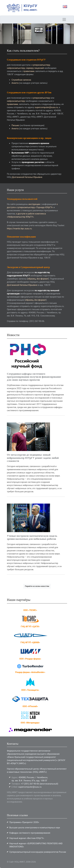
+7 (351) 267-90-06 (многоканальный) (40, 784)
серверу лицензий (35, 68)
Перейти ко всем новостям (37, 586)
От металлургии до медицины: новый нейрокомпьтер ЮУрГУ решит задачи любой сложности (33, 458)
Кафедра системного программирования (30, 833)
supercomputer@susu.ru (46, 107)
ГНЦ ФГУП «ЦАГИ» (30, 627)
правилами (29, 71)
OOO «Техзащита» (30, 690)
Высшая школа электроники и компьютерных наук (35, 828)
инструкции (34, 204)
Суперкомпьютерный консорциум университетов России (38, 852)
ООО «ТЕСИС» (30, 610)
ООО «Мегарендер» (30, 723)
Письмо (15, 125)
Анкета (15, 83)
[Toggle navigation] (64, 19)
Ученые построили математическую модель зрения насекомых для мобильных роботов (32, 537)
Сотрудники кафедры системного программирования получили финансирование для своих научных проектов (34, 377)
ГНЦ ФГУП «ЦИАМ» (30, 642)
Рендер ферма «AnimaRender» (30, 672)
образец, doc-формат (38, 279)
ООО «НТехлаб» (30, 706)
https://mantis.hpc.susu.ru (19, 229)
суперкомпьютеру (41, 65)
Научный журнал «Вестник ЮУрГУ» (27, 838)
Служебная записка (21, 80)
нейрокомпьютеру (16, 68)
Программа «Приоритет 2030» (24, 822)
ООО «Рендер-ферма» (30, 659)
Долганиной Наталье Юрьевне (27, 177)
